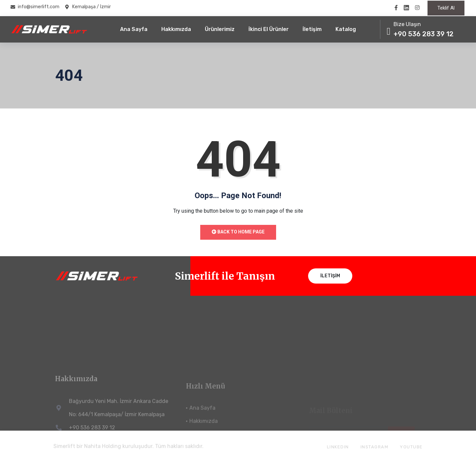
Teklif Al (446, 8)
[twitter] (406, 7)
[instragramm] (417, 7)
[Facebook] (396, 7)
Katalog (346, 29)
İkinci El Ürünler (269, 29)
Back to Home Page (238, 232)
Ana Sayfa (134, 29)
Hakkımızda (176, 29)
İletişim (312, 29)
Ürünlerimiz (220, 29)
